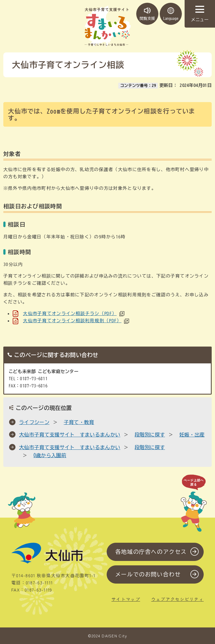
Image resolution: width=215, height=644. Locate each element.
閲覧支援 (147, 14)
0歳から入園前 (50, 455)
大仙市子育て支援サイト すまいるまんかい (70, 435)
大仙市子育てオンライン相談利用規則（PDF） (72, 321)
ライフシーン (34, 422)
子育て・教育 (79, 422)
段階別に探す (150, 435)
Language (171, 14)
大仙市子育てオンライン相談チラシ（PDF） (70, 313)
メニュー (200, 14)
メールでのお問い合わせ (148, 575)
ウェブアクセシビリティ (177, 599)
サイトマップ (126, 599)
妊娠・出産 (192, 435)
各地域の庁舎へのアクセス (151, 552)
